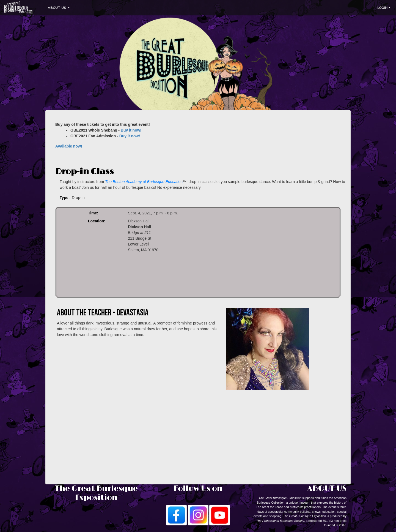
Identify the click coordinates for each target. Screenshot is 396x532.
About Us (57, 8)
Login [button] (383, 8)
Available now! (69, 146)
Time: (93, 213)
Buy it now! (131, 130)
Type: (65, 198)
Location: (97, 221)
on (144, 182)
